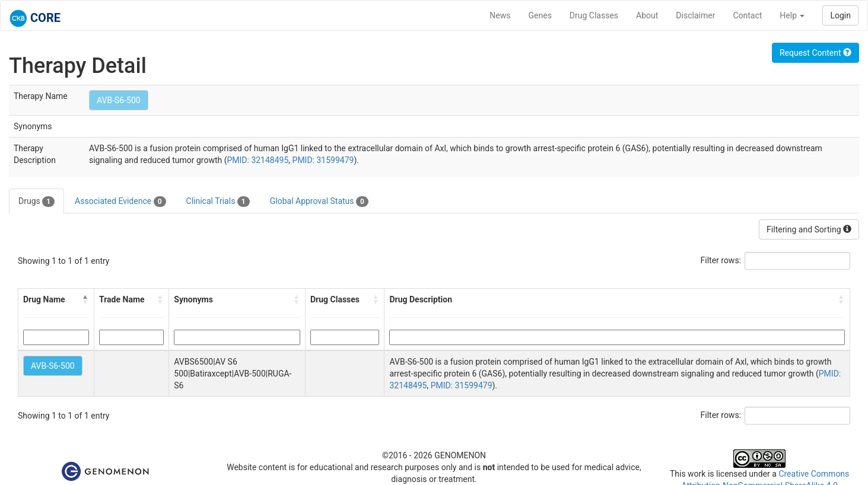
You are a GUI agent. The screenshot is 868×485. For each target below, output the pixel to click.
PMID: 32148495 (257, 160)
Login (840, 15)
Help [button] (792, 15)
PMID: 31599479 (323, 160)
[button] (85, 299)
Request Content (815, 53)
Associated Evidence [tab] (120, 202)
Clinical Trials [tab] (218, 202)
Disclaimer (695, 15)
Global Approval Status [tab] (319, 202)
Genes (540, 15)
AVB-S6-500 (119, 100)
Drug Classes (594, 15)
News (500, 15)
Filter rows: (721, 260)
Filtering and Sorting (809, 229)
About (647, 15)
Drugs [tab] (36, 202)
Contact (747, 15)
